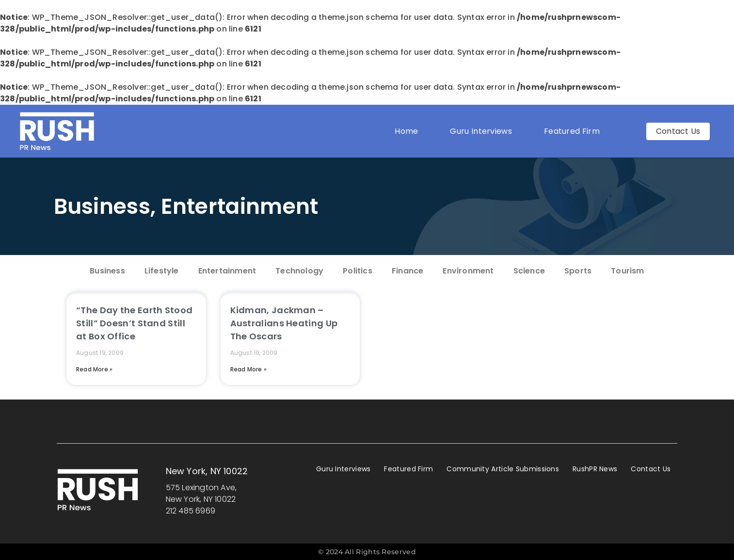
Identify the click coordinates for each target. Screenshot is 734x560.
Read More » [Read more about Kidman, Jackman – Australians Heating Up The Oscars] (248, 369)
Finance (407, 271)
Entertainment (240, 206)
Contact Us (651, 469)
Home (406, 131)
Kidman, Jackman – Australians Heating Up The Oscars (284, 323)
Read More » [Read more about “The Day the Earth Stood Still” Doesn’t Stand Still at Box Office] (94, 369)
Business (102, 206)
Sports (578, 271)
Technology (299, 271)
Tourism (627, 271)
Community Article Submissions (503, 469)
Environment (468, 271)
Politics (358, 271)
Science (529, 271)
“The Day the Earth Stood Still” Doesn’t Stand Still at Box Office (134, 323)
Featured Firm (574, 131)
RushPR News (595, 469)
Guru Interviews (481, 131)
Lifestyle (162, 271)
